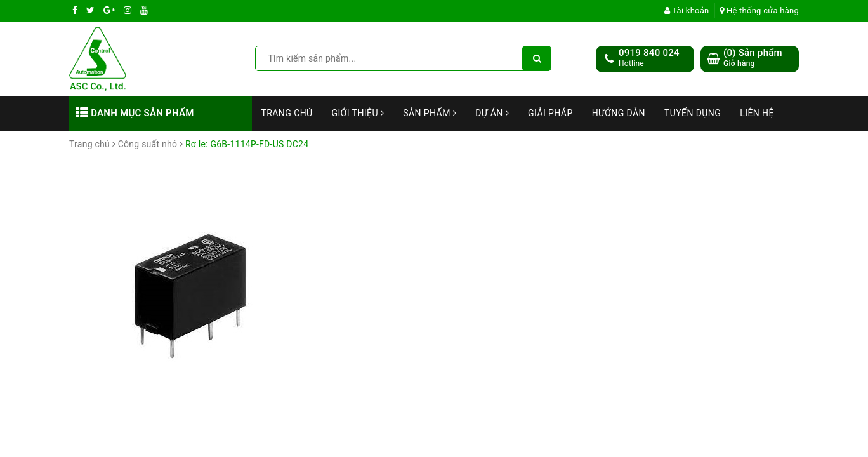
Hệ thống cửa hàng (759, 10)
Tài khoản (687, 10)
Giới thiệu (358, 113)
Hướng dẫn (619, 113)
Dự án (492, 113)
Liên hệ (757, 113)
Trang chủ (287, 113)
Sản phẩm (430, 113)
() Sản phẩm (753, 58)
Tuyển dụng (693, 113)
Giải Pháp (550, 113)
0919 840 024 (649, 53)
